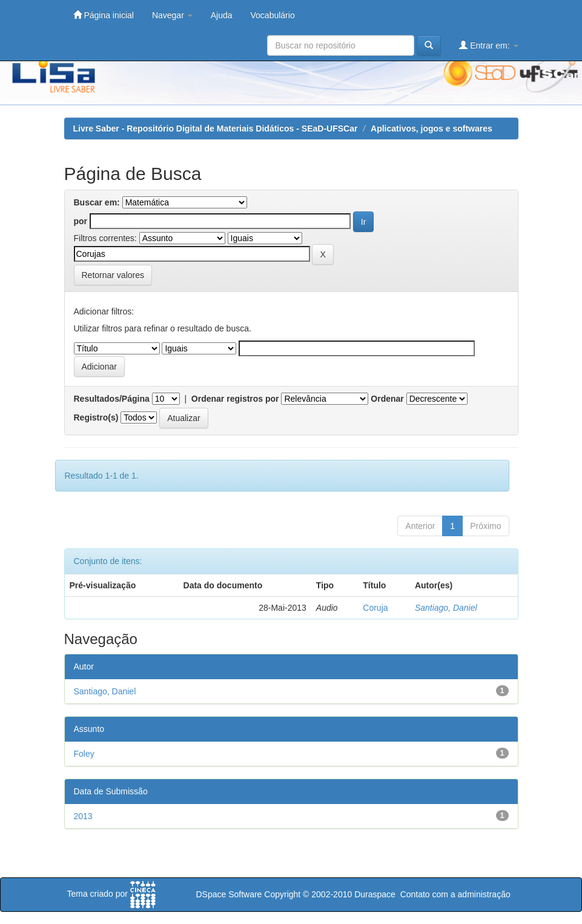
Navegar (172, 15)
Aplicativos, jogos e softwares (432, 128)
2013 (83, 816)
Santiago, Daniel (446, 608)
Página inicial (104, 15)
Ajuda (222, 15)
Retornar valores (113, 275)
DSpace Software (229, 894)
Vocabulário (273, 15)
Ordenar (387, 399)
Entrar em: (488, 45)
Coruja (375, 608)
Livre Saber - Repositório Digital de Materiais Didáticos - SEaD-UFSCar (216, 128)
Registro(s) (96, 417)
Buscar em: (97, 202)
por (81, 221)
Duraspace (375, 894)
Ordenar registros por (235, 399)
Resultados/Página (112, 399)
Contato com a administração (455, 894)
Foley (84, 754)
